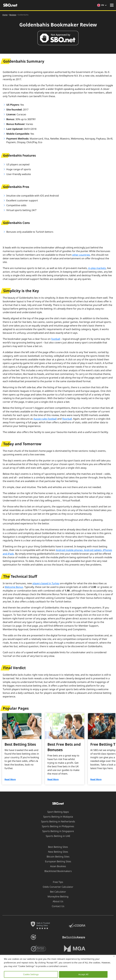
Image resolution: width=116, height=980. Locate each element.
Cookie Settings (31, 974)
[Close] (114, 956)
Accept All (83, 974)
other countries (81, 255)
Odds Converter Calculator (56, 887)
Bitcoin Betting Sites (56, 857)
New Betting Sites (56, 852)
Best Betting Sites (56, 847)
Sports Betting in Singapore (56, 831)
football (56, 339)
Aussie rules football (45, 419)
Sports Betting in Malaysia (56, 817)
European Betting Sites (56, 861)
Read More (10, 779)
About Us (56, 901)
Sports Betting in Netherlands (56, 821)
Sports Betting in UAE (56, 836)
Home (5, 15)
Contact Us (56, 906)
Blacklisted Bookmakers (56, 871)
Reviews (13, 15)
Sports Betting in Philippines (56, 826)
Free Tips (56, 882)
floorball (67, 419)
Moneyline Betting (56, 896)
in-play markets (97, 268)
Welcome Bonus (14, 587)
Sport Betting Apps (56, 812)
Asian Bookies (56, 866)
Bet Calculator (56, 892)
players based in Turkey (46, 583)
